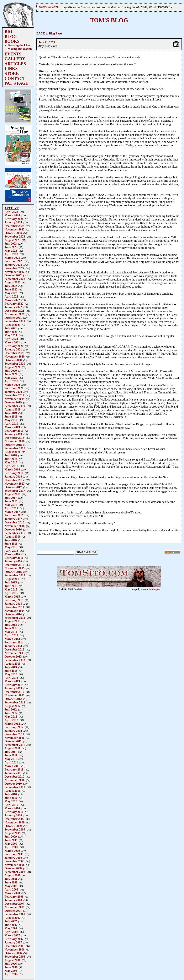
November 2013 (15, 653)
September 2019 (15, 406)
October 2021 (13, 318)
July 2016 (11, 540)
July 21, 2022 (47, 42)
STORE (12, 73)
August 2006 (12, 960)
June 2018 (11, 459)
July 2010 (11, 794)
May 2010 (11, 801)
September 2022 (15, 279)
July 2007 (11, 921)
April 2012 (11, 720)
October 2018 (13, 445)
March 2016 (12, 554)
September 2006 (15, 957)
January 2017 (13, 519)
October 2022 (13, 275)
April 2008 (11, 889)
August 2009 (12, 833)
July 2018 (11, 455)
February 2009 (14, 854)
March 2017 (12, 512)
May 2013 (11, 674)
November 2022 (15, 272)
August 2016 (12, 537)
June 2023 (11, 247)
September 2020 (15, 364)
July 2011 (11, 752)
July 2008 (11, 879)
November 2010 (15, 780)
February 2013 (14, 685)
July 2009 (11, 837)
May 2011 (11, 759)
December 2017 (14, 480)
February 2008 (14, 897)
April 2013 (11, 678)
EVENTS (13, 54)
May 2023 (11, 251)
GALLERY (15, 59)
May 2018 (11, 462)
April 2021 (11, 339)
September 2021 (15, 321)
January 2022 (13, 307)
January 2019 (13, 434)
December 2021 (14, 311)
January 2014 (13, 646)
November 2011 (14, 738)
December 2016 (14, 522)
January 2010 (13, 815)
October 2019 (13, 402)
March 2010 (12, 808)
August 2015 (12, 579)
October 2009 (13, 826)
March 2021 (12, 342)
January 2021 (13, 349)
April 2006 (11, 974)
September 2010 (15, 787)
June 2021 (11, 332)
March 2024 (12, 215)
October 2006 (13, 953)
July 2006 (11, 964)
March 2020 (12, 385)
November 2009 (15, 822)
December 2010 (14, 777)
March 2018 (12, 469)
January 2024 (13, 222)
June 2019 (11, 416)
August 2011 (12, 748)
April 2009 (11, 847)
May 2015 (11, 589)
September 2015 (15, 575)
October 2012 (13, 699)
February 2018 (14, 473)
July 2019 (11, 413)
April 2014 (11, 635)
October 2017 (13, 487)
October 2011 (13, 741)
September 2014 (15, 618)
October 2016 (13, 529)
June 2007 (11, 925)
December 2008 (14, 861)
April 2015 (11, 593)
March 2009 (12, 851)
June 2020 (11, 374)
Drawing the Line (19, 45)
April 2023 (11, 254)
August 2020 (12, 367)
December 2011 (14, 734)
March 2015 (12, 597)
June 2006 (11, 967)
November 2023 (15, 229)
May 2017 (11, 505)
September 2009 (15, 829)
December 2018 (14, 438)
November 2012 (15, 695)
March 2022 (12, 300)
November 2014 (15, 611)
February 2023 (14, 261)
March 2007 (12, 935)
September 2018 (15, 448)
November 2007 (15, 907)
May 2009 (11, 844)
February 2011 (14, 769)
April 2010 (11, 805)
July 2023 (11, 244)
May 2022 (11, 293)
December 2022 (14, 268)
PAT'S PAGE (16, 83)
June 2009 (11, 840)
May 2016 (11, 547)
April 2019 (11, 424)
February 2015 (14, 600)
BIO (8, 32)
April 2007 (11, 932)
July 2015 (11, 582)
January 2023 (13, 265)
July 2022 (11, 286)
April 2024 (11, 212)
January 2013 (13, 688)
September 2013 (15, 660)
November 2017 (15, 484)
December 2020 (14, 353)
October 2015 (13, 572)
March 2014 (12, 639)
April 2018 (11, 466)
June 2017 (11, 501)
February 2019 (14, 431)
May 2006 (11, 971)
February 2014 (14, 642)
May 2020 (11, 378)
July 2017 (11, 498)
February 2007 (14, 939)
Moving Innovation (20, 49)
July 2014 (11, 625)
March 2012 (12, 724)
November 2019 (15, 399)
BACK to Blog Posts (49, 33)
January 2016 (13, 561)
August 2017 (12, 494)
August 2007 (12, 918)
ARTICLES (15, 64)
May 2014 (11, 632)
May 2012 (11, 717)
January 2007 (13, 942)
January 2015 (13, 604)
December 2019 (14, 395)
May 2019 (11, 420)
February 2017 (14, 515)
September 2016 (15, 533)
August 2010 (12, 791)
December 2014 (14, 607)
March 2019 (12, 427)
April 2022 (11, 296)
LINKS (11, 69)
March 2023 (12, 258)
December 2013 (14, 649)
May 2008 (11, 886)
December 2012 (14, 692)
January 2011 (13, 773)
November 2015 (15, 568)
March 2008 (12, 893)
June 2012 (11, 713)
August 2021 (12, 325)
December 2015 (14, 565)
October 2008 (13, 868)
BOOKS (12, 41)
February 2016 (14, 558)
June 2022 (11, 289)
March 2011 (12, 766)
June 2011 (11, 755)
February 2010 (14, 812)
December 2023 (14, 226)
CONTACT (15, 78)
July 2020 (11, 371)
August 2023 (12, 240)
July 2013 (11, 667)
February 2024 (14, 219)
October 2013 (13, 657)
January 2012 (13, 731)
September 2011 (15, 745)
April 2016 (11, 551)
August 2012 (12, 706)
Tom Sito (78, 589)
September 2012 (15, 702)
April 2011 (11, 762)
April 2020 (11, 381)
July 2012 (11, 709)
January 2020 (13, 392)
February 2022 (14, 304)
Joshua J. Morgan (150, 589)
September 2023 (15, 236)
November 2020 (15, 356)
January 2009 (13, 858)
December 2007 (14, 904)
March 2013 (12, 681)
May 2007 (11, 928)
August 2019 (12, 409)
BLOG (11, 37)
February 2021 (14, 346)
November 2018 (15, 441)
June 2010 (11, 798)
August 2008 (12, 875)
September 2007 (15, 914)
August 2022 (12, 282)
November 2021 (15, 314)
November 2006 (15, 949)
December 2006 (14, 946)
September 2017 (15, 491)
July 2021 (11, 328)
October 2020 (13, 360)
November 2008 (15, 865)
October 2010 (13, 784)
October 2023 (13, 233)
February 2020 (14, 388)
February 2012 (14, 727)
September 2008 (15, 872)
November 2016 (15, 526)
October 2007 (13, 911)
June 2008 (11, 882)
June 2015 (11, 586)
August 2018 (12, 452)
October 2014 (13, 614)
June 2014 (11, 628)
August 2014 (12, 621)
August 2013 (12, 664)
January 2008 (13, 900)
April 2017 (11, 508)
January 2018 (13, 477)
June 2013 (11, 671)
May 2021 (11, 335)
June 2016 (11, 544)
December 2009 (14, 819)
